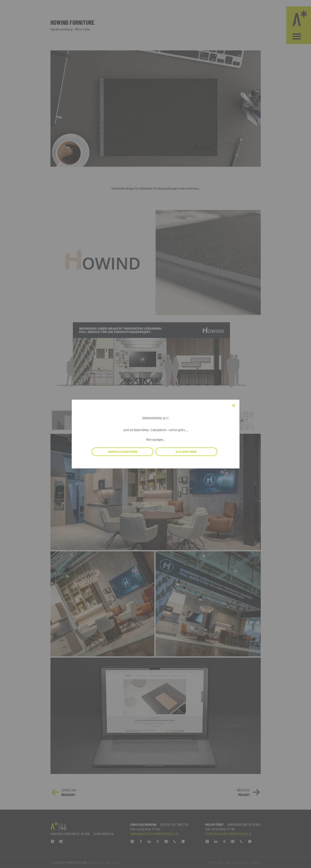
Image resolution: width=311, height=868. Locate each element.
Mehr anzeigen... (156, 439)
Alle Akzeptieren (186, 452)
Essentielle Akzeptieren (122, 452)
